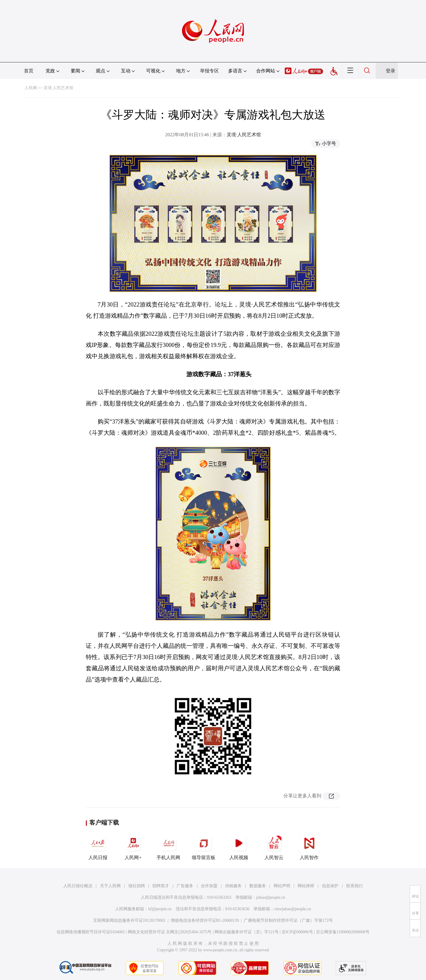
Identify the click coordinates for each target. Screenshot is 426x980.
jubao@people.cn (271, 897)
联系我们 (354, 886)
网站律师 (306, 886)
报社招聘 (137, 886)
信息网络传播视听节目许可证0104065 (91, 932)
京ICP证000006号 (297, 932)
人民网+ (133, 846)
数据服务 (258, 886)
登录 (390, 71)
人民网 (31, 88)
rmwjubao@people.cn (293, 909)
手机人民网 (168, 846)
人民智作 (309, 846)
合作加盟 (209, 886)
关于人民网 (110, 886)
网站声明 (282, 886)
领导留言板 (204, 846)
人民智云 (274, 846)
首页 (29, 71)
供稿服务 (233, 886)
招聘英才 (161, 886)
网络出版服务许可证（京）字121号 (247, 932)
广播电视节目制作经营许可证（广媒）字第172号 (288, 920)
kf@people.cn (160, 909)
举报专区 (209, 71)
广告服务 (185, 886)
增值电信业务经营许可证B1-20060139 (205, 920)
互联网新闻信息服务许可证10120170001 (129, 920)
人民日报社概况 (78, 886)
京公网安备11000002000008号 (343, 932)
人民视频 (239, 846)
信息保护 (330, 886)
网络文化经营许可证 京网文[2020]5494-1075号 (170, 932)
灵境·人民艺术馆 (59, 88)
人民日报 (98, 846)
